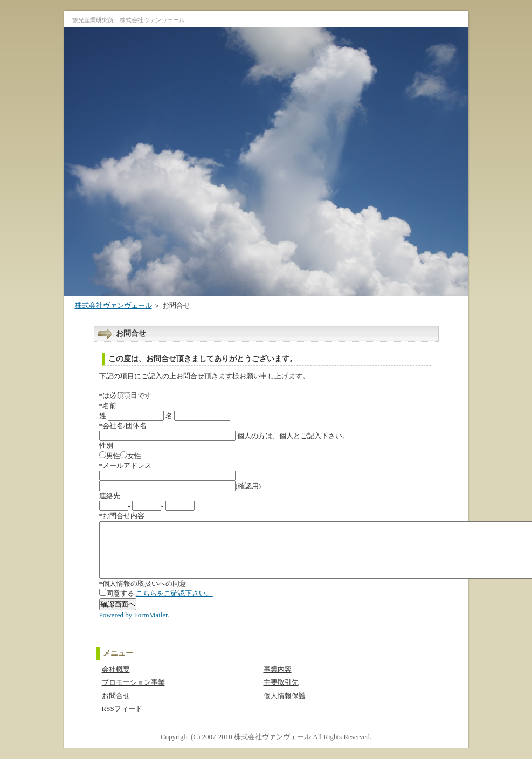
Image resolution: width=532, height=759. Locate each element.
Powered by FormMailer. (134, 626)
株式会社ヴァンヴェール (113, 305)
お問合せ (116, 707)
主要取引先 (281, 694)
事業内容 (278, 681)
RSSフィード (122, 720)
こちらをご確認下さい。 (174, 605)
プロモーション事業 (133, 694)
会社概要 (116, 681)
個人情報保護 (285, 707)
